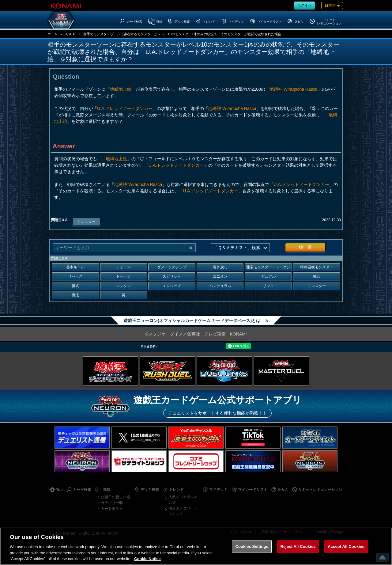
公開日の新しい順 (115, 497)
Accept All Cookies (346, 546)
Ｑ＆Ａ (70, 34)
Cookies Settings (252, 546)
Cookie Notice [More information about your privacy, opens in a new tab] (147, 559)
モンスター (86, 222)
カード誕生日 (112, 509)
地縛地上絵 (121, 89)
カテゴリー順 (112, 503)
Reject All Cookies (298, 546)
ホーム (53, 34)
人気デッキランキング (183, 500)
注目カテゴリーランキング (183, 511)
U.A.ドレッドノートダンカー (125, 108)
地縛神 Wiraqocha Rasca (293, 89)
